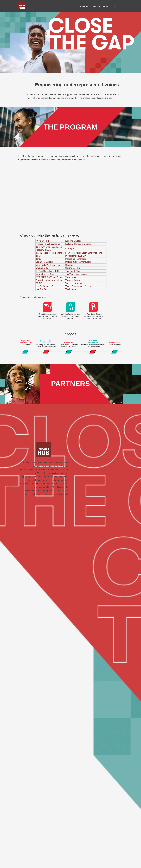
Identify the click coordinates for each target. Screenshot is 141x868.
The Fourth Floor (73, 271)
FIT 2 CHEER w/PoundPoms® (49, 277)
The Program (85, 6)
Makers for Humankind (76, 259)
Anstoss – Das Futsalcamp (48, 244)
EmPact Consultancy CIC (47, 271)
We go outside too (74, 283)
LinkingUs (70, 248)
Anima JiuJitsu (42, 241)
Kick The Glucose (73, 241)
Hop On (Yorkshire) (44, 286)
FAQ (113, 6)
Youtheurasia (71, 289)
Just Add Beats (42, 289)
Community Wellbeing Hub (48, 265)
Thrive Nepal (71, 277)
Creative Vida (42, 268)
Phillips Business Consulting (78, 262)
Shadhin (69, 265)
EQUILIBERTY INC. (45, 274)
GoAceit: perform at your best (49, 280)
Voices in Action (73, 280)
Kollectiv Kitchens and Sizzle (78, 244)
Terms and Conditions (101, 6)
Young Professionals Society (78, 286)
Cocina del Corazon (45, 262)
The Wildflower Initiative (76, 274)
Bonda (39, 259)
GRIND (39, 283)
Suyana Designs (73, 268)
